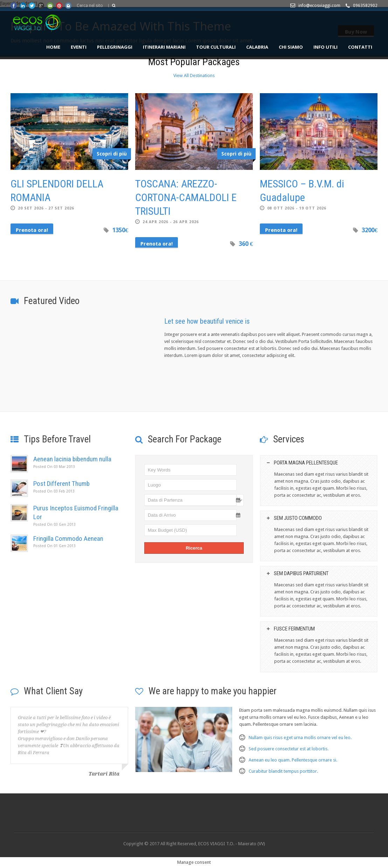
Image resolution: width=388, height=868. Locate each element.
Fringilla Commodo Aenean (68, 539)
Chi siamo (291, 47)
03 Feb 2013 (54, 491)
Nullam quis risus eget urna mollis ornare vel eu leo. (300, 738)
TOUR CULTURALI (216, 47)
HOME (53, 47)
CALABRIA (257, 47)
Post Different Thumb (61, 484)
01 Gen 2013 (54, 546)
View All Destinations (194, 75)
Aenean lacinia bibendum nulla (72, 459)
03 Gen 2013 (54, 525)
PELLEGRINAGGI (115, 47)
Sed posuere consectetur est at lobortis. (289, 749)
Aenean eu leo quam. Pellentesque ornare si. (293, 760)
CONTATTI (360, 47)
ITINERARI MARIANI (164, 47)
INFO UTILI (325, 47)
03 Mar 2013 (54, 467)
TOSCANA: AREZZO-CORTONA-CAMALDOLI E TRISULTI (186, 197)
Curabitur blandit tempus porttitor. (283, 771)
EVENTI (79, 47)
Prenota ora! (32, 230)
